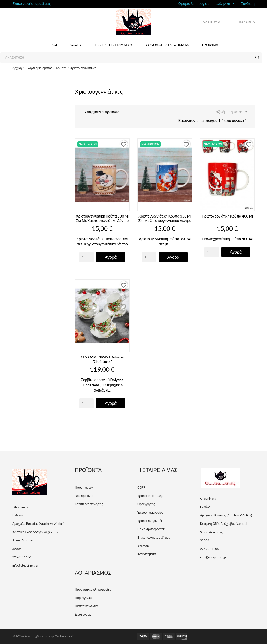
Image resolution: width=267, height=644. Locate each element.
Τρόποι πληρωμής (150, 521)
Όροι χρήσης (146, 504)
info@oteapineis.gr (25, 565)
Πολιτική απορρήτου (151, 529)
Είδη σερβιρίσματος (114, 45)
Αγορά (111, 257)
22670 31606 (22, 557)
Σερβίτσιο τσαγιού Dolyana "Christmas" (102, 359)
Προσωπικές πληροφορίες (93, 589)
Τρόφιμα (210, 45)
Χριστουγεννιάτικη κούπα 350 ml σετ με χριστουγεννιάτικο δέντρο (165, 218)
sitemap (143, 546)
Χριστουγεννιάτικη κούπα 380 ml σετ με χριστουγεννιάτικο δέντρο (102, 218)
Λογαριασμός (93, 573)
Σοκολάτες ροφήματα (167, 45)
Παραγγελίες (84, 598)
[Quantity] (86, 257)
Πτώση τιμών (84, 487)
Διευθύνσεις (83, 614)
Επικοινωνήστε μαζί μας (31, 4)
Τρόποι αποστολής (150, 496)
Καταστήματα (147, 554)
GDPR (141, 487)
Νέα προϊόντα (84, 496)
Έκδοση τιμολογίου (150, 512)
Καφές (76, 45)
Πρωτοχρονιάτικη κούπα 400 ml (227, 216)
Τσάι (53, 45)
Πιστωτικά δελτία (86, 606)
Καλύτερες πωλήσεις (89, 504)
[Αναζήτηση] (131, 58)
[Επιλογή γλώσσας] (225, 4)
